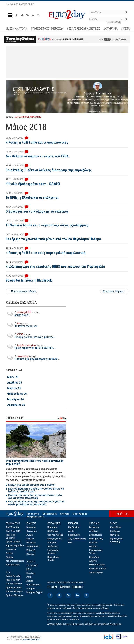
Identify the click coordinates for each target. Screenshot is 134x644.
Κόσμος (30, 539)
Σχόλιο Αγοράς (13, 542)
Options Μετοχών (14, 595)
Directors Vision (97, 565)
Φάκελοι (93, 543)
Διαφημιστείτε (35, 517)
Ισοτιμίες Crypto (35, 592)
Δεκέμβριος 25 (16, 405)
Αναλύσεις (53, 546)
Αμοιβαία (52, 543)
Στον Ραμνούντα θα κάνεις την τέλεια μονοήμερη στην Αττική (34, 462)
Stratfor (65, 587)
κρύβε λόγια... (23, 314)
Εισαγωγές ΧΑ (55, 539)
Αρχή (119, 514)
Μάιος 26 (13, 377)
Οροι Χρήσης (80, 514)
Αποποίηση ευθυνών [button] (98, 112)
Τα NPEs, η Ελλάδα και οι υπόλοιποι (32, 198)
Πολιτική (31, 550)
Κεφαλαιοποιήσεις (15, 561)
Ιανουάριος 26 (16, 399)
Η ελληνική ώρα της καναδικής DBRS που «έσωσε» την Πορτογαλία (55, 267)
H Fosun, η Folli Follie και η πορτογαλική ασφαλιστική (45, 253)
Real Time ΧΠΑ (13, 531)
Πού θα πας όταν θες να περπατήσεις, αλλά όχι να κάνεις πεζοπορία (35, 496)
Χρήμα (30, 581)
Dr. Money (94, 527)
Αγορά (30, 535)
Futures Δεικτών (14, 584)
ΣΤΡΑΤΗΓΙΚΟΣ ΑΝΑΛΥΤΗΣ (28, 117)
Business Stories (98, 569)
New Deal (115, 535)
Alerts (71, 531)
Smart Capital (96, 572)
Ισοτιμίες (31, 588)
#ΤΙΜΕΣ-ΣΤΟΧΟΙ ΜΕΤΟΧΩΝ (47, 28)
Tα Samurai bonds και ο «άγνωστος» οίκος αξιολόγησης (47, 225)
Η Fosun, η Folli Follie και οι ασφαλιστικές (37, 142)
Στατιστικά (11, 549)
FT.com (52, 587)
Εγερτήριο (94, 557)
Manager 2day (96, 539)
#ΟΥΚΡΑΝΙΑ (111, 28)
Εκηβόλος (115, 531)
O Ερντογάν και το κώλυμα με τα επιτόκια (37, 211)
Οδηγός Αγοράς (55, 535)
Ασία (29, 577)
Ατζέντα (93, 561)
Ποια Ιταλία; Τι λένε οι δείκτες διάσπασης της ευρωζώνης (49, 170)
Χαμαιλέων (116, 527)
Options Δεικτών (14, 588)
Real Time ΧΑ (12, 527)
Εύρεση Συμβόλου (15, 546)
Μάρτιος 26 (14, 388)
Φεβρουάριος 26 (17, 394)
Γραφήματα (74, 535)
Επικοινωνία (50, 514)
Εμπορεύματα (33, 585)
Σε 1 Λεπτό (32, 565)
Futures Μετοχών (14, 591)
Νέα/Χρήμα (53, 531)
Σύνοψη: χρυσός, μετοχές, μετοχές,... (31, 336)
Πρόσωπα (52, 527)
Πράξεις (9, 557)
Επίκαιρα (31, 543)
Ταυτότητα (33, 514)
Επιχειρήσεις (33, 546)
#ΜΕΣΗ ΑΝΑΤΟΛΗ (16, 28)
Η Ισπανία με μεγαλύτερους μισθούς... (33, 358)
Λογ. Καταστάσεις (77, 539)
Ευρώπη (31, 573)
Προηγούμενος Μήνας (22, 291)
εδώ (107, 39)
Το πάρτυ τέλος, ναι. (22, 325)
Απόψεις (94, 531)
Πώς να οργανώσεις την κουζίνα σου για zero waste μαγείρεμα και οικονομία (36, 503)
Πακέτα (9, 553)
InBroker (105, 608)
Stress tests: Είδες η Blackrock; (29, 280)
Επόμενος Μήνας (114, 291)
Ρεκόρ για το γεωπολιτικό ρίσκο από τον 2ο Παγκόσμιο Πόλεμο (53, 239)
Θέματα (93, 546)
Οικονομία (32, 531)
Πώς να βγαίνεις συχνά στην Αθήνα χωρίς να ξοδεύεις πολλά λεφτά (36, 490)
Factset (78, 587)
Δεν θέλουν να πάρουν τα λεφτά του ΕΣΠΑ (37, 156)
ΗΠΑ (29, 569)
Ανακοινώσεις (13, 565)
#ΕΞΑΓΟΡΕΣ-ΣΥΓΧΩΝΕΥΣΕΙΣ (83, 28)
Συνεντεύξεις (95, 535)
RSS (70, 543)
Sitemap (65, 514)
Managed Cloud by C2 (32, 639)
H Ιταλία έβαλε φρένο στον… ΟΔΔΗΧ (33, 184)
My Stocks (73, 527)
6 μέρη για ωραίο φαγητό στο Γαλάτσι (32, 485)
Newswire (31, 527)
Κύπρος (30, 554)
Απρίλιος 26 (15, 383)
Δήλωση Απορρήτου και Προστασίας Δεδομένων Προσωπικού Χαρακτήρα (84, 624)
